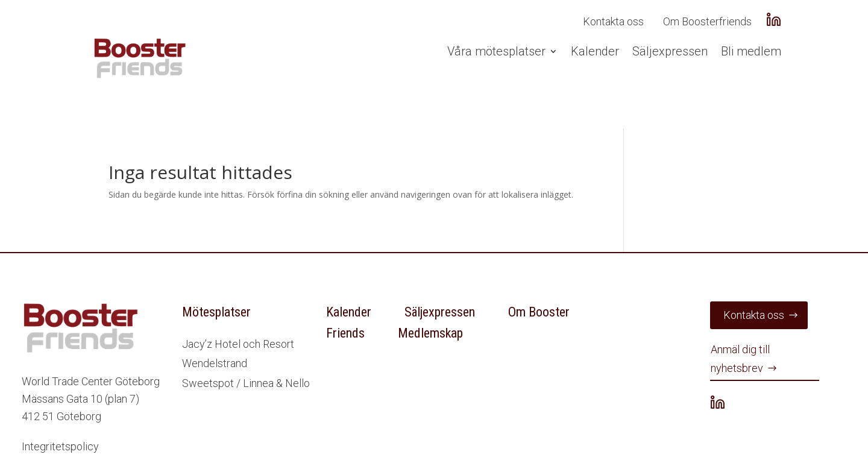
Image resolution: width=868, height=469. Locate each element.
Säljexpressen (670, 51)
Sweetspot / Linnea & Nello (246, 383)
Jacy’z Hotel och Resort (238, 344)
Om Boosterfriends (707, 21)
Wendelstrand (215, 363)
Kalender (595, 51)
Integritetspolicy (60, 446)
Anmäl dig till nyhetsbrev (740, 359)
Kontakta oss (613, 21)
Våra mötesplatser (496, 51)
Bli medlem (751, 51)
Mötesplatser (216, 312)
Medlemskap (430, 333)
